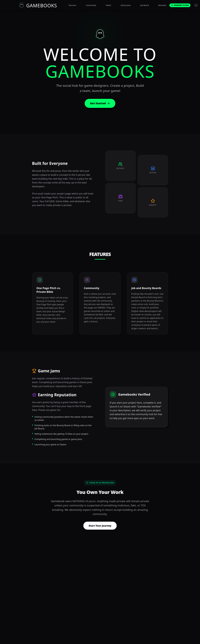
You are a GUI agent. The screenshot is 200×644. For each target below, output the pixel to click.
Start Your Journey (100, 526)
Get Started (100, 103)
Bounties (162, 5)
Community (91, 5)
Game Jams (126, 5)
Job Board (145, 5)
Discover (72, 5)
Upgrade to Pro (180, 5)
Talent (108, 5)
